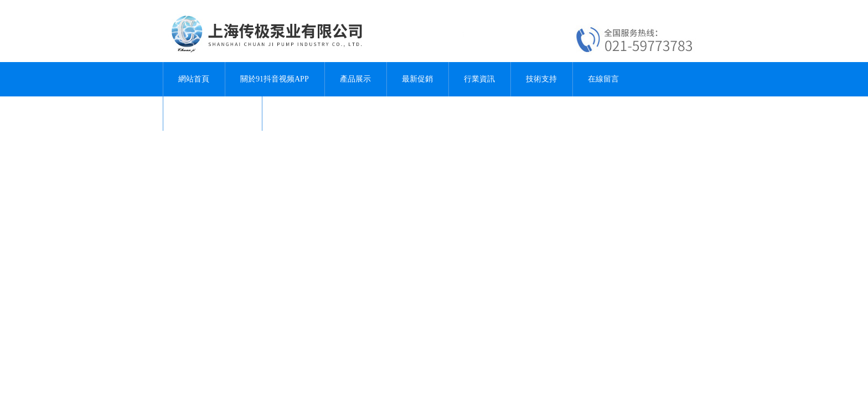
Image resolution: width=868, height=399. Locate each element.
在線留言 (603, 79)
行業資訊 (479, 79)
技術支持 (541, 79)
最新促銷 (417, 79)
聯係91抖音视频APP (213, 113)
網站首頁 (194, 79)
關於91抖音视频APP (275, 79)
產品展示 (355, 79)
